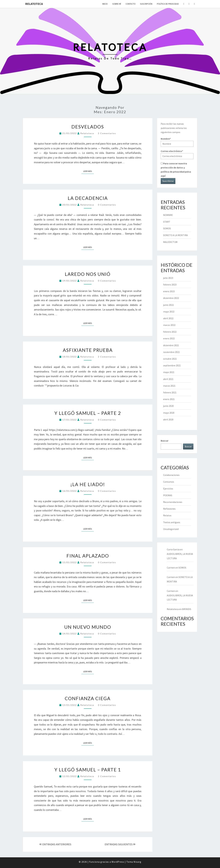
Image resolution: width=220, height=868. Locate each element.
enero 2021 (169, 399)
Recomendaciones (173, 502)
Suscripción (146, 4)
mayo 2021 (169, 372)
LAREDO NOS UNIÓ (88, 274)
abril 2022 (168, 318)
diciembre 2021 (171, 345)
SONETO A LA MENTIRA (175, 235)
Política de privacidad (168, 4)
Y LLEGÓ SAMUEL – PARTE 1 (88, 770)
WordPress (118, 862)
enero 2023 (169, 291)
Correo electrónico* (177, 154)
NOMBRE (168, 215)
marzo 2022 (169, 325)
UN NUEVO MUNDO (88, 627)
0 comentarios (107, 205)
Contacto (131, 4)
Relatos (167, 515)
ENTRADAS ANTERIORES (55, 844)
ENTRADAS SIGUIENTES (120, 844)
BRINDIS (187, 609)
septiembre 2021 (172, 365)
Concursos (169, 482)
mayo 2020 (169, 413)
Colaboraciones (171, 475)
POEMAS (168, 495)
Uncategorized (171, 529)
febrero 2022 (170, 332)
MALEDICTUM (170, 242)
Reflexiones (169, 509)
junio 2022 (168, 305)
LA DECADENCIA (88, 198)
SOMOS (167, 228)
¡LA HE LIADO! (88, 484)
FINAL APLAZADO (88, 556)
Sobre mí (117, 4)
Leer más (89, 171)
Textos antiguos (172, 522)
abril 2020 (168, 419)
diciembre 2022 (171, 298)
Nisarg (137, 862)
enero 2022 (169, 338)
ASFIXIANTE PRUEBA (88, 350)
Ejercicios (168, 489)
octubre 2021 (170, 359)
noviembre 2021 (171, 352)
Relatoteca (34, 4)
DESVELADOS (88, 127)
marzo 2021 (169, 386)
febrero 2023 (170, 285)
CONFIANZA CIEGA (88, 698)
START (167, 222)
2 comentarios (107, 133)
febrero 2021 (170, 392)
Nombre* (177, 142)
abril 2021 (168, 379)
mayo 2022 (169, 312)
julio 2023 (168, 278)
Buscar (165, 441)
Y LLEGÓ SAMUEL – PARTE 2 (88, 413)
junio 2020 (168, 406)
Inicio (105, 4)
